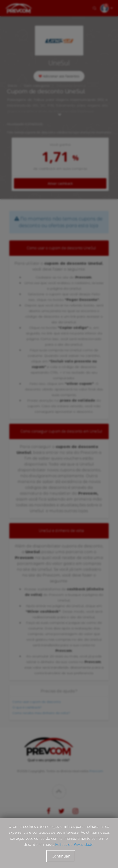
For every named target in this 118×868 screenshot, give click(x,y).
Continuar (61, 856)
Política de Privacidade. (75, 844)
